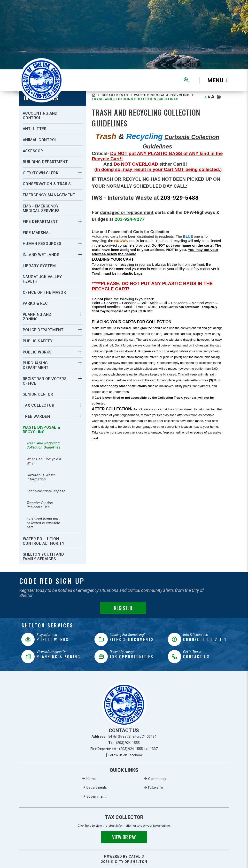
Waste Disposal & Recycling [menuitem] (42, 430)
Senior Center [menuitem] (38, 394)
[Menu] (214, 80)
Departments (118, 96)
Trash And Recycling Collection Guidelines (142, 105)
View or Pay (124, 837)
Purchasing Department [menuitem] (36, 365)
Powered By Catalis (124, 856)
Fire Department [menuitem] (40, 222)
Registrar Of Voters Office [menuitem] (45, 381)
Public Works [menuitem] (37, 352)
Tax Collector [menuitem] (39, 405)
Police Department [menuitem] (43, 330)
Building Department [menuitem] (45, 162)
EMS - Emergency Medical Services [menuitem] (41, 208)
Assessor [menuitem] (33, 151)
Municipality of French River (42, 80)
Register (123, 608)
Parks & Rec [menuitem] (35, 303)
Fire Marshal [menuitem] (37, 233)
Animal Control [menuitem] (40, 140)
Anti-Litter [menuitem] (35, 129)
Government (96, 796)
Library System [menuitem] (39, 266)
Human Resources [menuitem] (42, 244)
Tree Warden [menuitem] (36, 416)
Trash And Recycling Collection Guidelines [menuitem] (44, 445)
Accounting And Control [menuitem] (40, 116)
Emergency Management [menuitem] (49, 195)
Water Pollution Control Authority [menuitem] (44, 541)
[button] (80, 173)
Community (157, 779)
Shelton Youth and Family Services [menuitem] (43, 557)
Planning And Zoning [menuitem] (37, 317)
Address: (124, 736)
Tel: (124, 743)
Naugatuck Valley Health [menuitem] (42, 279)
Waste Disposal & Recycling (124, 100)
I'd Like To (156, 787)
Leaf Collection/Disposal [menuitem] (46, 491)
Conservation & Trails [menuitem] (47, 184)
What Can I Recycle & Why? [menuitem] (44, 461)
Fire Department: (124, 749)
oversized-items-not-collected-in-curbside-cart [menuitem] (44, 523)
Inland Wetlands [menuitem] (41, 255)
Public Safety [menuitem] (38, 341)
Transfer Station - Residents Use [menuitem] (41, 505)
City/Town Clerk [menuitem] (41, 173)
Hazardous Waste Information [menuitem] (41, 477)
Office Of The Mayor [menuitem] (44, 292)
